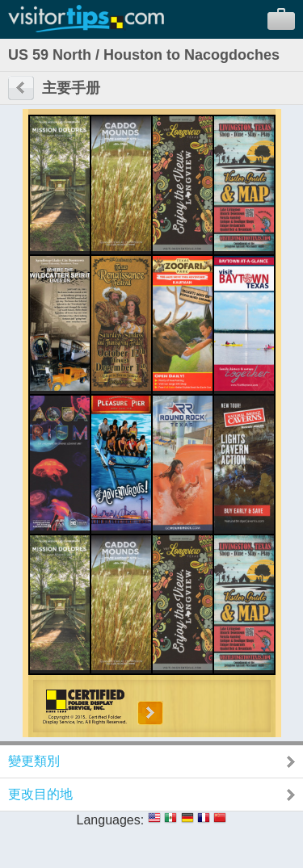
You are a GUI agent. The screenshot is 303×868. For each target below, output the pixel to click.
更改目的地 (40, 794)
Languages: (111, 820)
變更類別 (34, 761)
